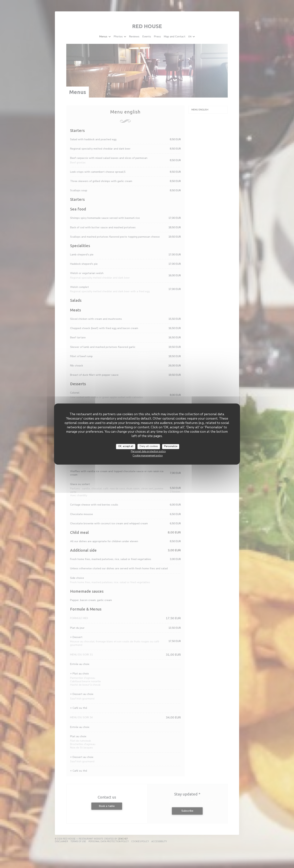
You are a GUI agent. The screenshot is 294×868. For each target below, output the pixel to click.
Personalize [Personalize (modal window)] (171, 446)
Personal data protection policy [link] (148, 451)
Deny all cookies (149, 446)
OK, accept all (126, 446)
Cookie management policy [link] (148, 456)
